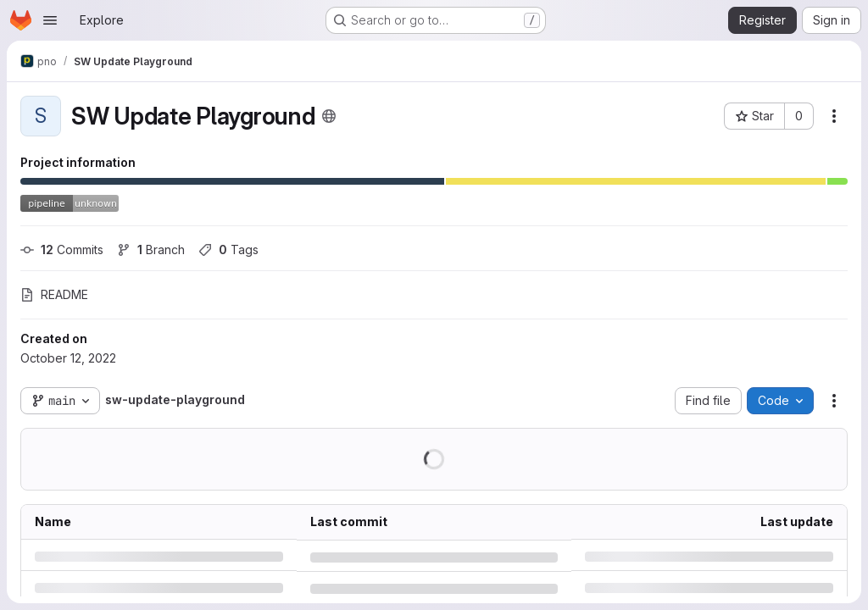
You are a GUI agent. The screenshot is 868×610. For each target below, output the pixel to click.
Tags (228, 250)
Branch (151, 250)
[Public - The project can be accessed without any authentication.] (329, 116)
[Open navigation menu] (50, 20)
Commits (62, 250)
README (54, 294)
